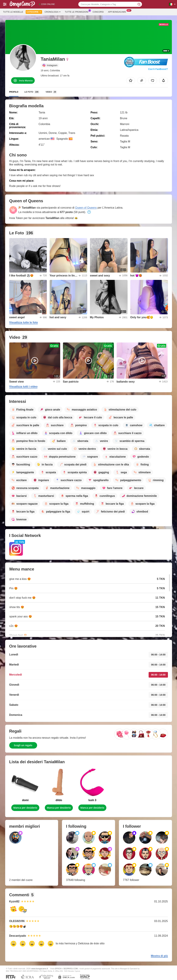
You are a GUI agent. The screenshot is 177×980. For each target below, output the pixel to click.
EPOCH (58, 969)
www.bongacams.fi (40, 968)
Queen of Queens (86, 208)
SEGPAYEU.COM (71, 969)
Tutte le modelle (13, 12)
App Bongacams (118, 12)
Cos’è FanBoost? (158, 69)
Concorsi (98, 12)
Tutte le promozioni (77, 12)
